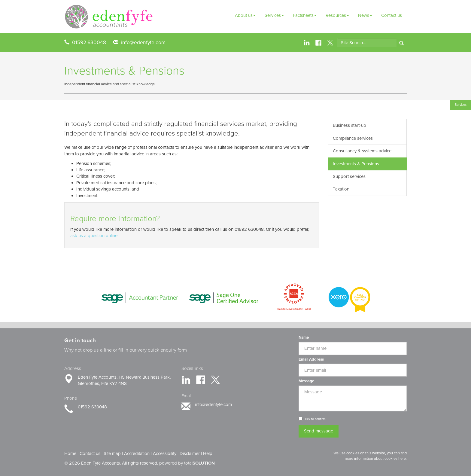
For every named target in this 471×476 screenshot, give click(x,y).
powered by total (187, 463)
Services (274, 15)
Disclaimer (190, 453)
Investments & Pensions (356, 164)
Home (70, 453)
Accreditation (137, 453)
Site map (112, 453)
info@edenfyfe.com (143, 43)
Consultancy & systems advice (362, 151)
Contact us (392, 15)
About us (245, 15)
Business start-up (349, 125)
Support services (349, 176)
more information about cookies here (375, 459)
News (365, 15)
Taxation (341, 189)
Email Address (311, 359)
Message (306, 381)
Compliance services (353, 138)
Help (208, 453)
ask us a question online (94, 236)
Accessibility (165, 453)
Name (304, 337)
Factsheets (305, 15)
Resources (337, 15)
